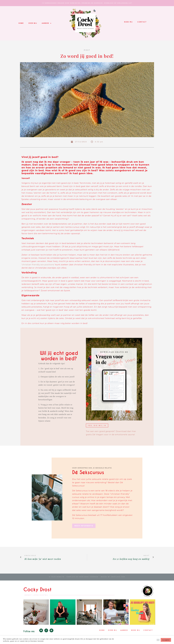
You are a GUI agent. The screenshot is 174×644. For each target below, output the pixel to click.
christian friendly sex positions (38, 265)
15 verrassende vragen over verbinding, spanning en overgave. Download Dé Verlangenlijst (87, 3)
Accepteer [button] (166, 640)
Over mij (33, 23)
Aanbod (47, 23)
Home (21, 23)
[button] (158, 640)
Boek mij (128, 22)
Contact (142, 22)
